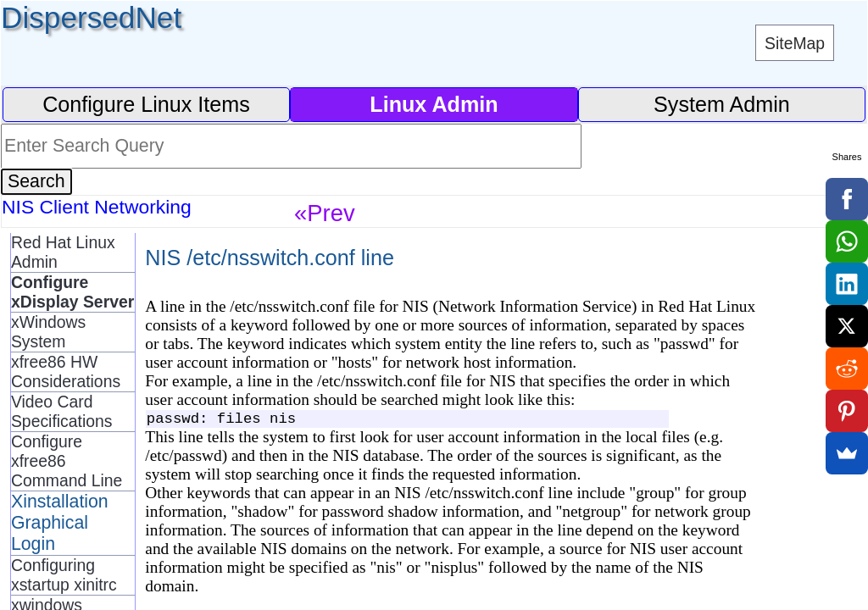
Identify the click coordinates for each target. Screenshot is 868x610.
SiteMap (795, 43)
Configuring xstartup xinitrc (64, 575)
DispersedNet (91, 17)
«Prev (325, 213)
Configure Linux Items (146, 104)
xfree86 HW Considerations (66, 372)
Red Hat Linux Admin (63, 252)
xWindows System (48, 332)
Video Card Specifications (61, 411)
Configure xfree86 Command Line (67, 461)
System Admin (722, 104)
